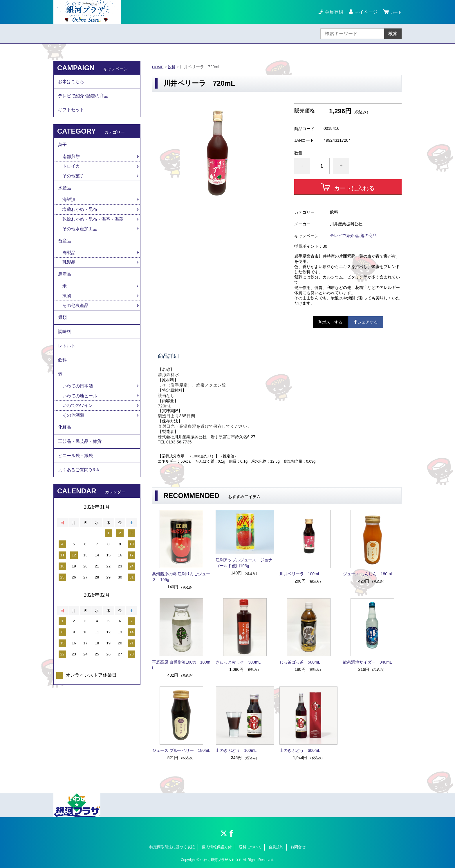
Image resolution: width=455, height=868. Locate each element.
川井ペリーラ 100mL (300, 574)
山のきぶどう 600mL (300, 750)
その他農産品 (76, 322)
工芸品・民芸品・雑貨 (81, 472)
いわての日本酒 (79, 412)
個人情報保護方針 (217, 847)
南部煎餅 (72, 164)
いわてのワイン (79, 433)
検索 (393, 34)
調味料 (65, 352)
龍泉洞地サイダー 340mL (368, 662)
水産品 (65, 197)
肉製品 (69, 266)
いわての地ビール (81, 422)
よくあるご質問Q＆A (80, 504)
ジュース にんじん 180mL (368, 574)
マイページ (363, 12)
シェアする (366, 322)
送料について (250, 847)
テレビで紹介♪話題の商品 (353, 236)
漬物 (67, 312)
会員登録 (331, 12)
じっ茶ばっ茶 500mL (300, 662)
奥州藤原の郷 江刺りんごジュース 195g (181, 577)
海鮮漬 (69, 210)
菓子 (63, 151)
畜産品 (65, 253)
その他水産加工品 (81, 240)
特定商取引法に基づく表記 (172, 847)
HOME (158, 67)
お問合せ (298, 847)
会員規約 (276, 847)
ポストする (330, 322)
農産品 (65, 289)
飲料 (173, 67)
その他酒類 (74, 443)
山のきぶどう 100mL (236, 750)
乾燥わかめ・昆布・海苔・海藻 (95, 230)
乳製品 (69, 276)
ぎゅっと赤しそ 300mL (238, 662)
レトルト (67, 367)
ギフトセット (72, 114)
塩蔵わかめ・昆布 (81, 220)
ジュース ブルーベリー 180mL (181, 750)
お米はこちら (72, 82)
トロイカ (72, 174)
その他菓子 (74, 184)
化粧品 (65, 456)
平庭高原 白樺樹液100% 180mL (181, 665)
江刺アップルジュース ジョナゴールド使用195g (244, 563)
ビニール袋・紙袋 (77, 488)
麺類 (63, 336)
